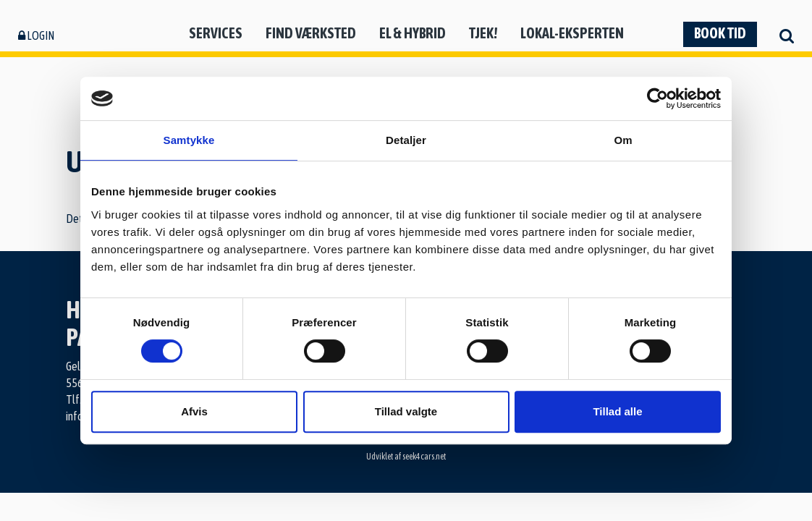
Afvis (194, 411)
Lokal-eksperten (572, 33)
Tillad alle (617, 411)
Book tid (720, 33)
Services (216, 33)
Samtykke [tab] (189, 140)
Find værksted (311, 33)
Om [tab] (623, 140)
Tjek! (483, 33)
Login (36, 35)
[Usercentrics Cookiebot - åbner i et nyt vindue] (657, 98)
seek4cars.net (424, 457)
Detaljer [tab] (406, 140)
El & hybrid (413, 33)
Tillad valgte (406, 411)
